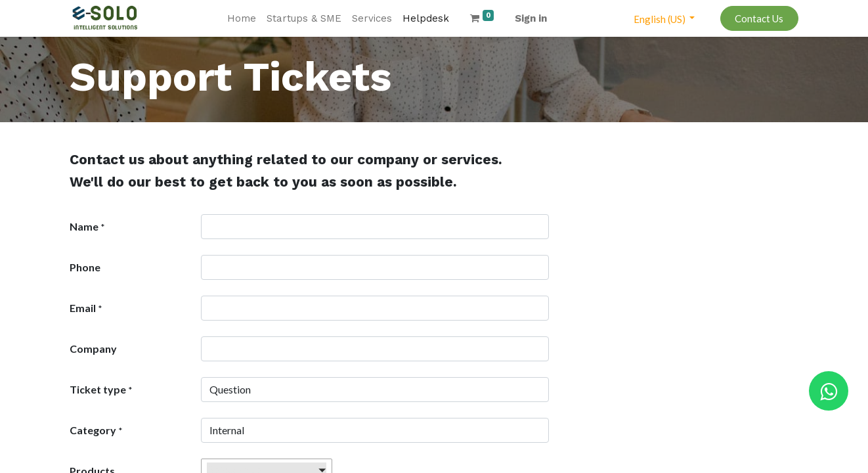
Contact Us (759, 18)
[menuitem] (242, 19)
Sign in (531, 18)
